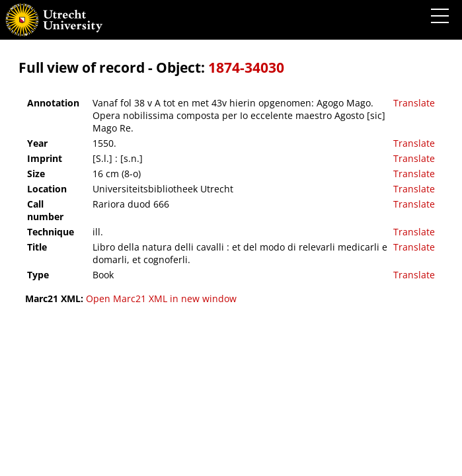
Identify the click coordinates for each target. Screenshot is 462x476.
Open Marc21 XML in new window (161, 298)
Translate (414, 103)
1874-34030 (246, 67)
